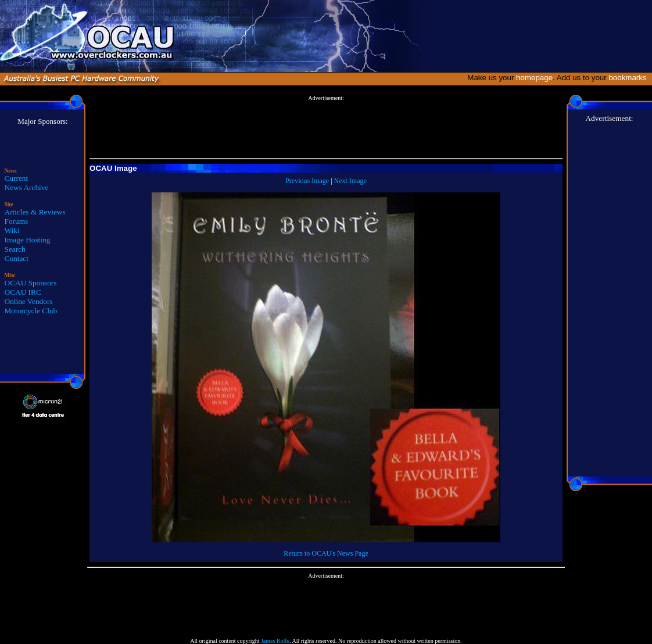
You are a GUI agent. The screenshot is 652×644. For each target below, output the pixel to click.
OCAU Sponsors (31, 283)
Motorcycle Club (31, 311)
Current (17, 178)
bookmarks (630, 78)
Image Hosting (28, 240)
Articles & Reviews (35, 212)
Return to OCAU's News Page (326, 553)
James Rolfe (275, 641)
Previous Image (307, 181)
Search (15, 249)
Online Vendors (29, 301)
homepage (534, 78)
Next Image (350, 181)
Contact (17, 258)
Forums (17, 221)
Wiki (12, 230)
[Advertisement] (326, 127)
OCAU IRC (23, 292)
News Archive (27, 187)
